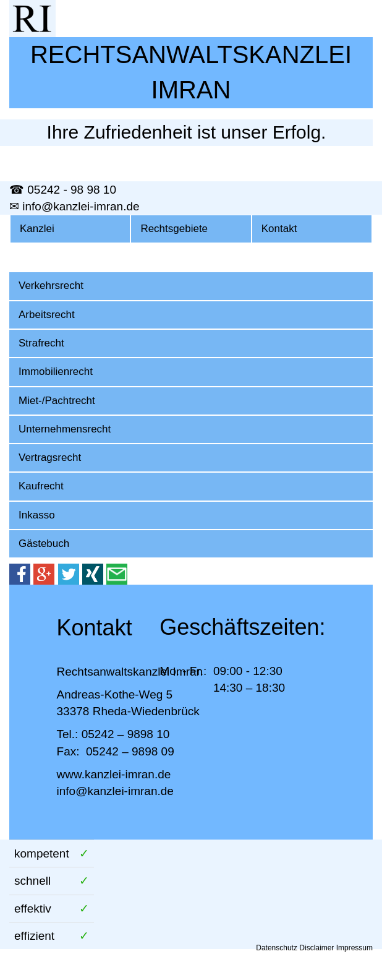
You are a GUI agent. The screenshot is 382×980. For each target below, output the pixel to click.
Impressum (354, 948)
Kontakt (279, 229)
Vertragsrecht (50, 458)
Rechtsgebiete (174, 229)
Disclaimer (316, 948)
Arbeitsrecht (47, 315)
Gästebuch (44, 544)
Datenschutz (277, 948)
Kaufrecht (41, 486)
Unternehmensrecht (65, 429)
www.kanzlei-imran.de (114, 774)
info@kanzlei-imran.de (115, 791)
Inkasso (37, 515)
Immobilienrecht (56, 372)
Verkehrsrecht (51, 286)
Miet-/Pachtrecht (57, 401)
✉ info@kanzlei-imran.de (74, 206)
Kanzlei (37, 229)
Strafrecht (41, 343)
